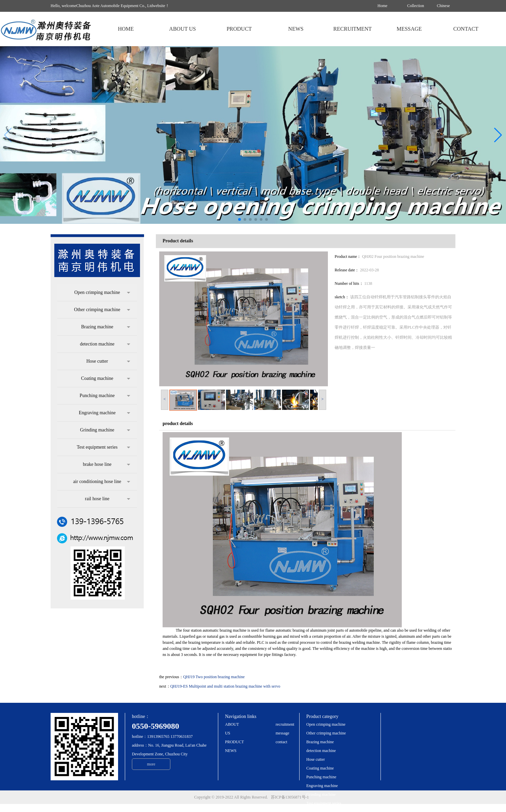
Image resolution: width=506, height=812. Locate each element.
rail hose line (108, 499)
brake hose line (107, 464)
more (151, 764)
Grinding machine (105, 430)
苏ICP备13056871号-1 (291, 797)
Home (382, 6)
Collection (416, 6)
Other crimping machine (102, 310)
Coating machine (106, 379)
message (283, 733)
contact (282, 742)
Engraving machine (104, 413)
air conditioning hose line (102, 482)
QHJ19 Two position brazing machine (214, 677)
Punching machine (105, 396)
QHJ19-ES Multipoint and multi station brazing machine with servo (225, 686)
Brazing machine (106, 327)
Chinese (443, 6)
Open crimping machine (102, 293)
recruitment (285, 724)
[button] (498, 135)
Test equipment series (103, 447)
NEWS (231, 751)
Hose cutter (108, 361)
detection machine (105, 344)
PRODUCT (234, 742)
